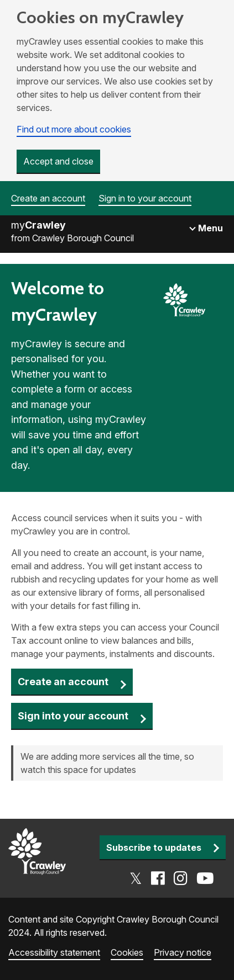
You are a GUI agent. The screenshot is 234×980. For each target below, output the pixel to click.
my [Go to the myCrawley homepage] (38, 225)
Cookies (127, 952)
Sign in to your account (145, 198)
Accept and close (58, 161)
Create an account (48, 198)
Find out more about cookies (74, 129)
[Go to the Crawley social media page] (172, 878)
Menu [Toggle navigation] (209, 228)
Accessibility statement (54, 952)
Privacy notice (183, 952)
